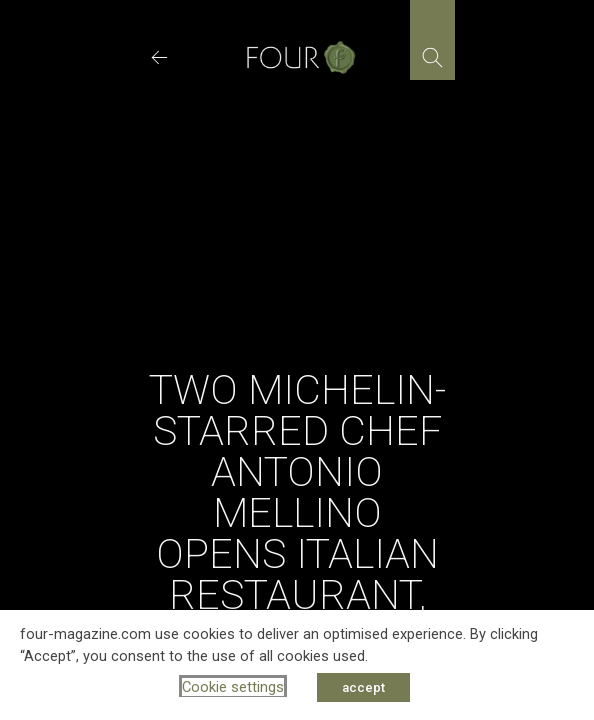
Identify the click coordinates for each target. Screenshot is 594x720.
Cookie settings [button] (233, 687)
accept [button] (363, 687)
